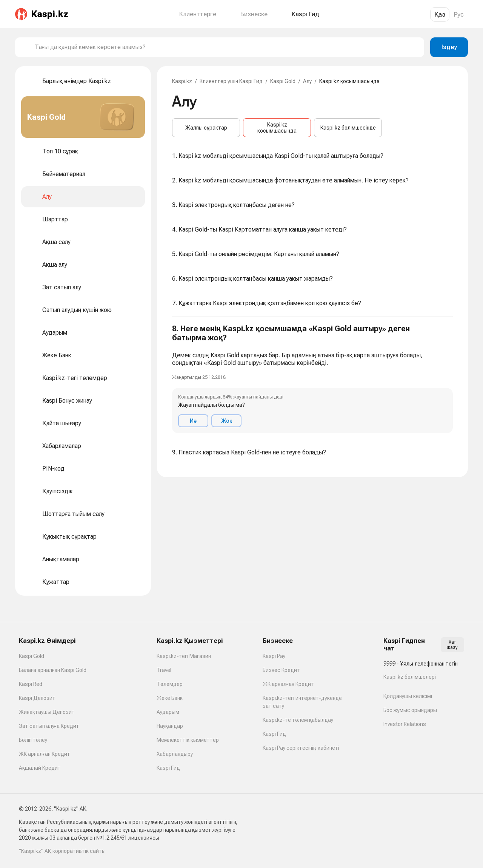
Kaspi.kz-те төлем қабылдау (298, 720)
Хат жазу (452, 645)
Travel (164, 670)
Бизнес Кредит (281, 670)
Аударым (168, 712)
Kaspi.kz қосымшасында (277, 128)
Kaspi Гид (168, 768)
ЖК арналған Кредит (45, 754)
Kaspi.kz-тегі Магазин (184, 656)
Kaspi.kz (182, 81)
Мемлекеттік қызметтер (188, 740)
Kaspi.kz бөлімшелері (410, 677)
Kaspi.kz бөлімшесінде (348, 128)
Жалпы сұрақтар (206, 128)
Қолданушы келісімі (408, 696)
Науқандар (170, 726)
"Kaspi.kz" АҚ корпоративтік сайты (62, 851)
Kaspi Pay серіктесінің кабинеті (301, 748)
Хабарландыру (175, 754)
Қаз (440, 14)
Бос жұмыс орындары (410, 710)
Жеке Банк (170, 698)
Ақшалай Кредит (40, 768)
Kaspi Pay (274, 656)
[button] (312, 379)
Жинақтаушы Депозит (47, 712)
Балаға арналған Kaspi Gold (53, 670)
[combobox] (226, 47)
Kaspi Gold (283, 81)
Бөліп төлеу (33, 740)
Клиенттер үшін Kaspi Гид (231, 81)
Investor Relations (405, 724)
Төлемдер (170, 684)
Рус (459, 14)
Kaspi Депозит (37, 698)
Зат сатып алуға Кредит (49, 726)
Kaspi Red (31, 684)
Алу (307, 81)
